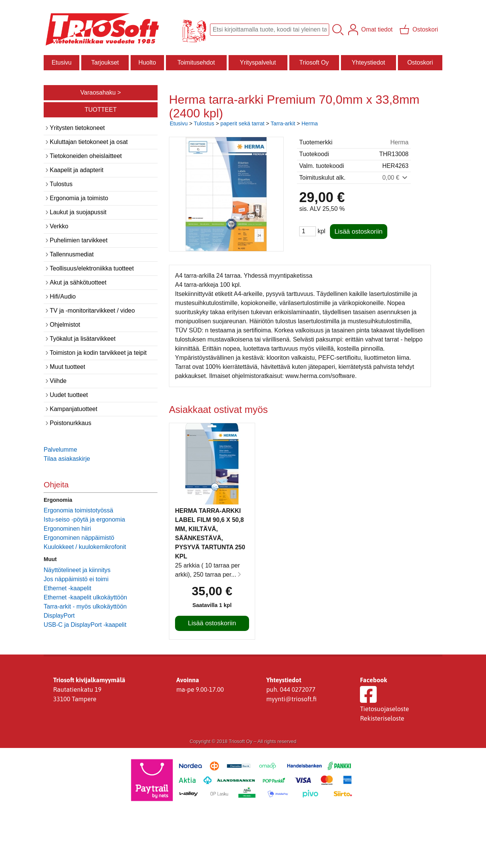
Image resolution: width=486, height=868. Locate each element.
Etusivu (62, 62)
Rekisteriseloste (382, 718)
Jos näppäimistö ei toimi (76, 579)
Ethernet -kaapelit (67, 588)
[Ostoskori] (420, 30)
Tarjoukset (105, 62)
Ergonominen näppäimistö (79, 538)
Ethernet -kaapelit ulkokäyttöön (85, 597)
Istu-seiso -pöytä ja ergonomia (84, 519)
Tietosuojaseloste (384, 709)
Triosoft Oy (314, 62)
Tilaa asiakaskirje (67, 459)
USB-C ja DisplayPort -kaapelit (85, 625)
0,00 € (395, 178)
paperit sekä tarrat (243, 123)
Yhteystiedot (368, 62)
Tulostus (204, 123)
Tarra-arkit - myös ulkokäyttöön (85, 606)
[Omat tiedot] (371, 30)
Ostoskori (420, 62)
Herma (310, 123)
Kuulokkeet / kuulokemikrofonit (85, 547)
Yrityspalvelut (258, 62)
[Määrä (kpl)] (308, 231)
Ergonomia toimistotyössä (78, 510)
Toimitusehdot (196, 62)
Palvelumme (60, 450)
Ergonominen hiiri (67, 529)
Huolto (147, 62)
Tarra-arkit (283, 123)
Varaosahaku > (101, 92)
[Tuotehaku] (270, 30)
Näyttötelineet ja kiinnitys (77, 570)
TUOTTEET (101, 110)
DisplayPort (59, 616)
